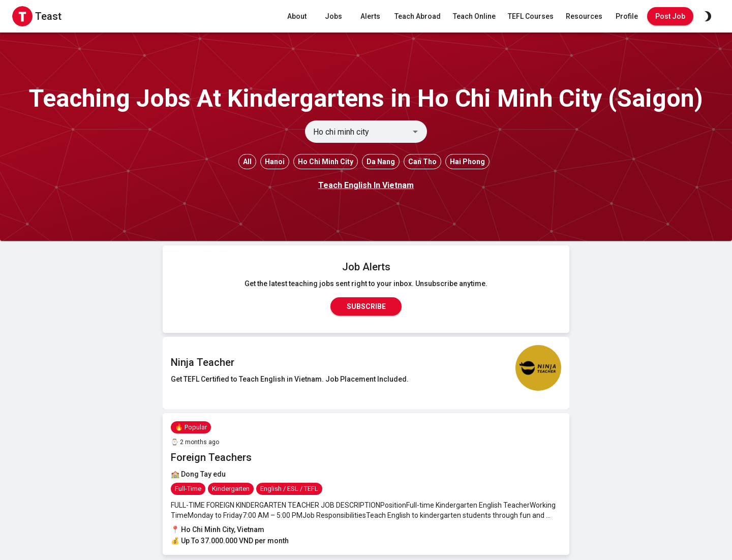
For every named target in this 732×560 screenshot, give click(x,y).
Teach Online (474, 17)
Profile (627, 17)
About (297, 17)
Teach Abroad (418, 17)
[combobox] (358, 132)
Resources (584, 17)
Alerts (370, 17)
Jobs (333, 17)
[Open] (415, 132)
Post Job (670, 17)
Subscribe (366, 306)
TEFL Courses (531, 17)
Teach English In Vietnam (366, 185)
